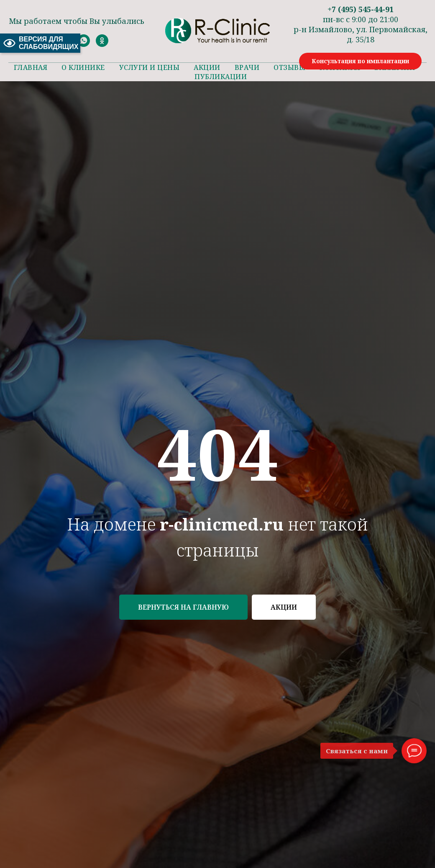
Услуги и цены (150, 67)
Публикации (221, 77)
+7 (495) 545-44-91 (361, 9)
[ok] (102, 45)
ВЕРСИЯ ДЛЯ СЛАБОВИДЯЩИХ (40, 43)
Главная (31, 67)
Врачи (247, 67)
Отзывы (289, 67)
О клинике (83, 67)
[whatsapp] (84, 45)
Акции (207, 67)
